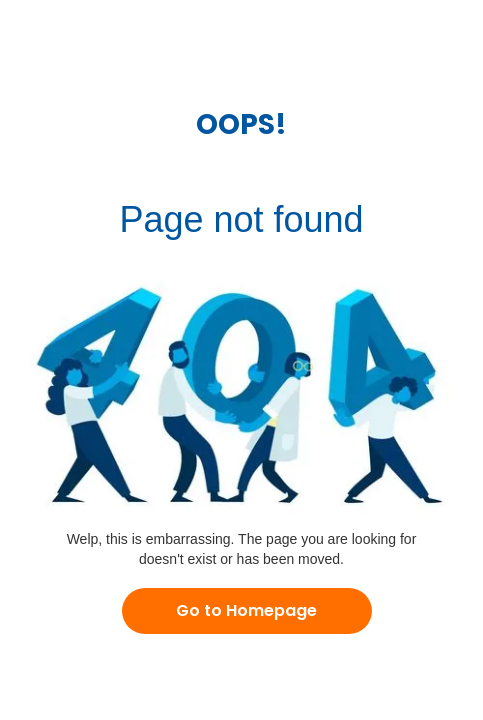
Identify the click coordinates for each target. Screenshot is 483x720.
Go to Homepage (246, 610)
